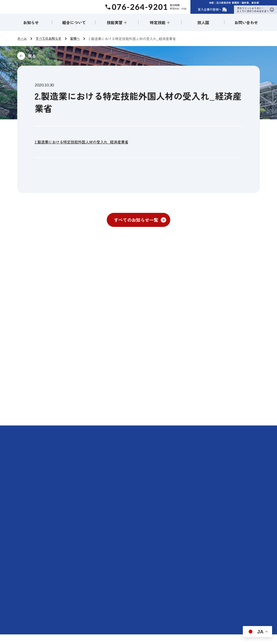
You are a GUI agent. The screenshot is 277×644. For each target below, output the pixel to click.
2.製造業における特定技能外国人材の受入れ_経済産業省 (85, 142)
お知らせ (31, 22)
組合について (74, 22)
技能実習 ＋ (117, 22)
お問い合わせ (246, 22)
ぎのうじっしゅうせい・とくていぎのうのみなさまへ (255, 9)
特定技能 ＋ (160, 22)
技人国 (203, 22)
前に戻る (65, 56)
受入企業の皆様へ (212, 9)
